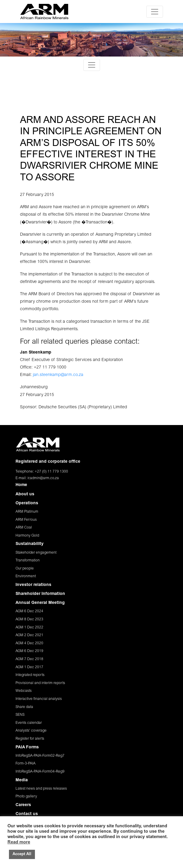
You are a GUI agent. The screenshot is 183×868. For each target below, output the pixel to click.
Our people (25, 569)
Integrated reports (30, 675)
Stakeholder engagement (36, 553)
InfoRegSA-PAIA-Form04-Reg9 (40, 772)
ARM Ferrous (26, 520)
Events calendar (29, 723)
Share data (24, 707)
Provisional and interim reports (40, 683)
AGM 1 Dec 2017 (29, 667)
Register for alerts (30, 739)
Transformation (28, 561)
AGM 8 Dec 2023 (29, 619)
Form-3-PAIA (26, 764)
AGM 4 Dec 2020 (29, 643)
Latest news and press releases (41, 789)
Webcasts (24, 691)
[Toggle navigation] (155, 12)
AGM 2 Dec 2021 (29, 635)
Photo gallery (26, 797)
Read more (19, 842)
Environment (26, 576)
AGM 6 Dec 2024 (29, 611)
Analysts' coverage (31, 731)
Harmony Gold (27, 536)
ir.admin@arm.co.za (43, 478)
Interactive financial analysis (39, 699)
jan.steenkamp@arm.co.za (58, 375)
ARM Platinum (27, 512)
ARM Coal (24, 528)
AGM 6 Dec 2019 (29, 651)
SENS (20, 715)
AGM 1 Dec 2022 (29, 628)
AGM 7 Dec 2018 (29, 659)
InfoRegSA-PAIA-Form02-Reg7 (40, 756)
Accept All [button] (22, 854)
